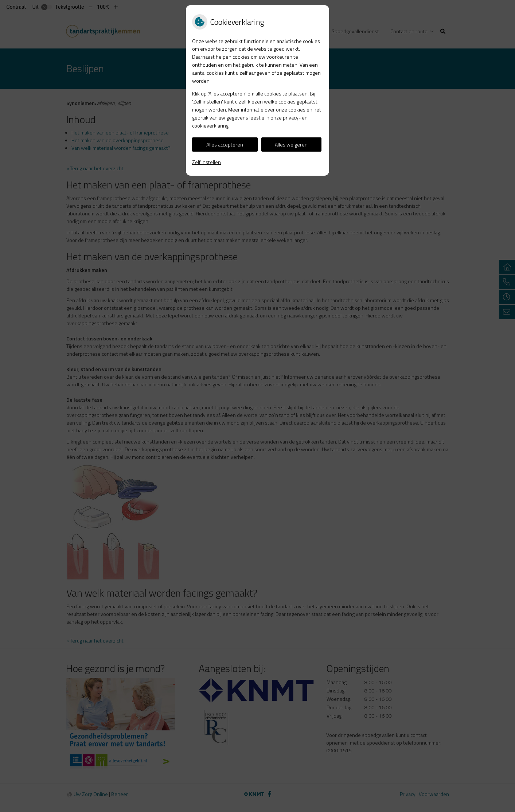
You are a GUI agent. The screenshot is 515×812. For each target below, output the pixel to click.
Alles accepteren (225, 145)
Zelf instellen (206, 162)
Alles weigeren (291, 145)
